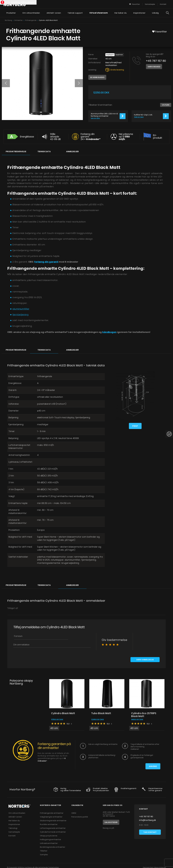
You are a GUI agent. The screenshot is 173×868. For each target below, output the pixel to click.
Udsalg (155, 13)
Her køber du (120, 13)
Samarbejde (14, 832)
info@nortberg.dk (147, 821)
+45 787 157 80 (156, 61)
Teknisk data (44, 152)
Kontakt (12, 836)
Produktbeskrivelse (16, 152)
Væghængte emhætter (51, 817)
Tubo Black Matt (101, 714)
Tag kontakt (150, 833)
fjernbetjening (20, 315)
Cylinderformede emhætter (53, 832)
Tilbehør (44, 851)
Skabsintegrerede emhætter (53, 821)
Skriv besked (154, 67)
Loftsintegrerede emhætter (53, 829)
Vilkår (74, 813)
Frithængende (31, 20)
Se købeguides (97, 77)
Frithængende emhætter (52, 813)
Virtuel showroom (99, 13)
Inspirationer (139, 13)
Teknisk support (75, 13)
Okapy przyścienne (49, 836)
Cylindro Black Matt (63, 714)
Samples (44, 855)
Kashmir (119, 55)
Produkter (11, 13)
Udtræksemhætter (49, 844)
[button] (6, 83)
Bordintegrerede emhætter (53, 847)
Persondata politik (80, 817)
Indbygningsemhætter (51, 840)
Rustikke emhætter (49, 825)
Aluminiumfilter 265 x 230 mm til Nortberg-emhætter (104, 115)
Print (135, 426)
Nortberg (8, 20)
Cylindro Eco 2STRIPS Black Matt (144, 715)
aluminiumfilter (21, 309)
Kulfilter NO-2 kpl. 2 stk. (143, 115)
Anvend (153, 767)
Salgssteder (111, 823)
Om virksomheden (31, 13)
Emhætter (19, 20)
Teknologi (13, 829)
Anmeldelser (72, 152)
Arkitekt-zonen (54, 13)
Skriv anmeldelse (145, 660)
